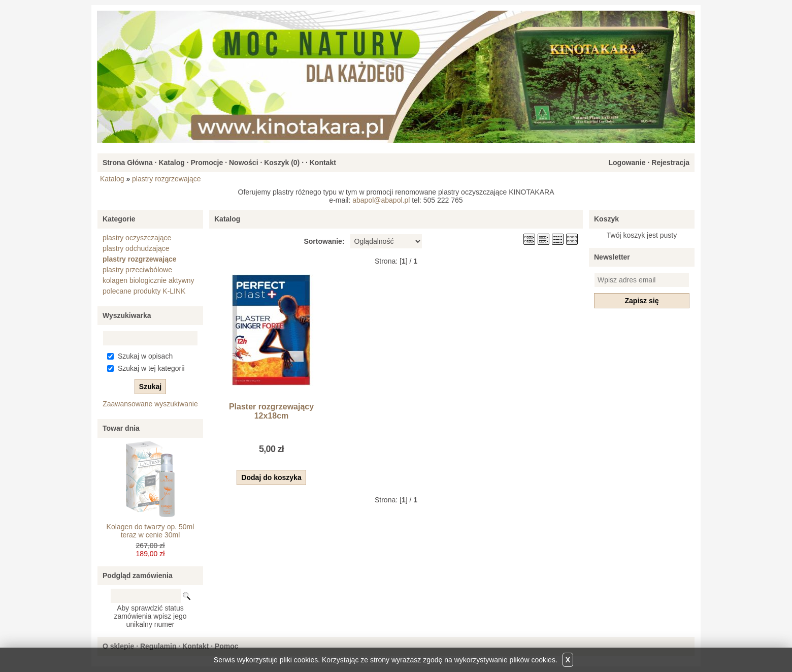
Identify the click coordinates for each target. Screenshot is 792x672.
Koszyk (606, 219)
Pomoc (227, 646)
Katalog (171, 163)
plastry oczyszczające (137, 238)
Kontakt (323, 163)
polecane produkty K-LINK (144, 291)
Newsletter (612, 257)
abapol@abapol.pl (381, 200)
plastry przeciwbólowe (137, 270)
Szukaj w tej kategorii (151, 368)
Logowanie (627, 163)
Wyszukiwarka (127, 315)
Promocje (207, 163)
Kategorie (119, 219)
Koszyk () (282, 163)
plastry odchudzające (136, 248)
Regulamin (158, 646)
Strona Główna (128, 163)
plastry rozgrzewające (166, 179)
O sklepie (118, 646)
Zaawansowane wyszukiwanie (150, 404)
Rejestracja (670, 163)
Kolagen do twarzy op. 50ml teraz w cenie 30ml (151, 531)
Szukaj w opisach (145, 356)
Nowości (244, 163)
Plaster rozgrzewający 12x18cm (271, 411)
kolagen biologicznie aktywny (148, 280)
